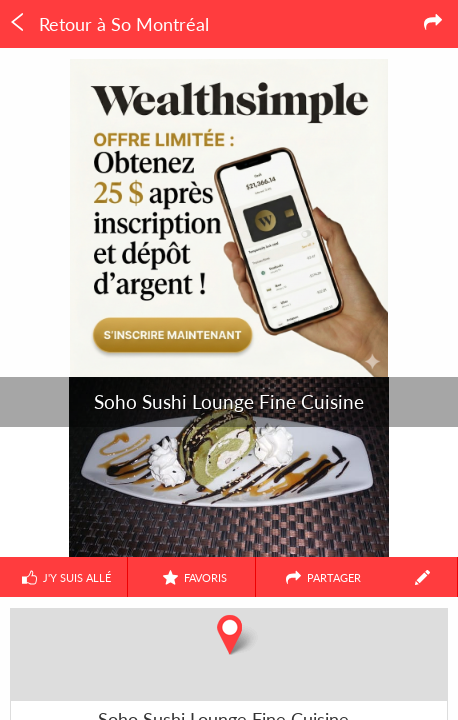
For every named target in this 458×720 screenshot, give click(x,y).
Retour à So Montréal (108, 24)
